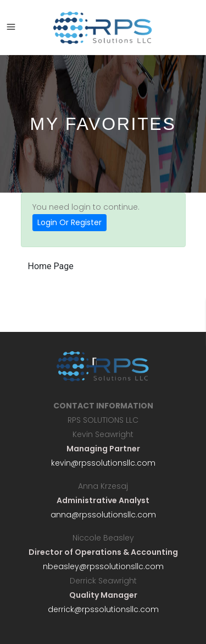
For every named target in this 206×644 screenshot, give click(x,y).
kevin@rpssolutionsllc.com (103, 463)
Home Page (51, 266)
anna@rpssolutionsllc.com (103, 515)
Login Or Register (69, 222)
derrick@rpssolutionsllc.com (103, 609)
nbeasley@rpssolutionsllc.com (103, 566)
